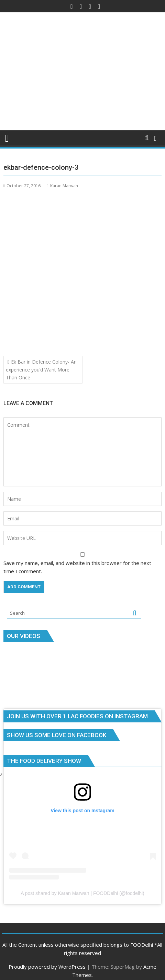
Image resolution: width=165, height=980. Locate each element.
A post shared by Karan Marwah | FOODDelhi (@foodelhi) (82, 893)
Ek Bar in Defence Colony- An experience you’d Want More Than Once (41, 370)
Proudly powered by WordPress (47, 967)
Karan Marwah (62, 186)
